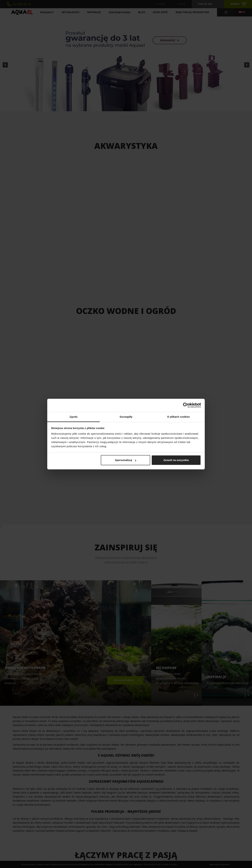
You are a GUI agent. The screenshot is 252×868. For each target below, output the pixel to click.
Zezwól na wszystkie (176, 460)
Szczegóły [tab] (126, 417)
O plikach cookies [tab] (178, 417)
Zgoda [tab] (73, 417)
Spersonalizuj (126, 460)
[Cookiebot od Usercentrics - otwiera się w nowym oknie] (186, 405)
